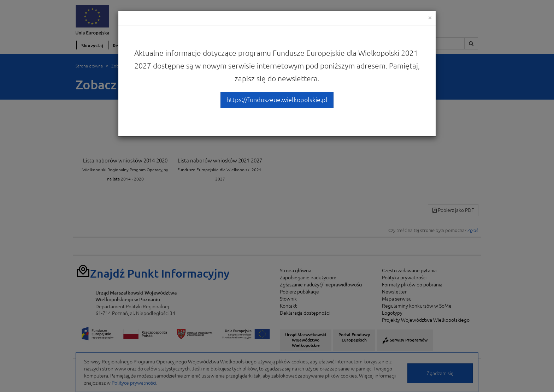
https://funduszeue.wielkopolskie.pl (277, 100)
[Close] (430, 17)
